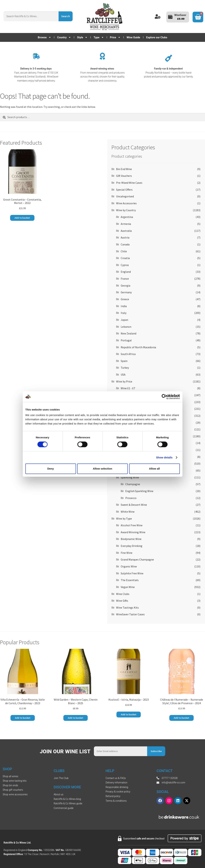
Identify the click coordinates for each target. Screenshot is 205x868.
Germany (126, 292)
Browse (44, 37)
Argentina (127, 217)
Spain (124, 361)
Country (64, 37)
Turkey (125, 368)
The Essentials (130, 580)
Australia (126, 231)
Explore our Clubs (157, 37)
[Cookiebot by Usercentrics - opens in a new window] (164, 396)
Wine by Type (124, 518)
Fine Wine (127, 553)
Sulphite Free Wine (132, 573)
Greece (125, 299)
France (125, 279)
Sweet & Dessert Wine (134, 505)
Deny (51, 469)
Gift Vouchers (124, 176)
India (124, 306)
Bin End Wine (124, 169)
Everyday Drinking (132, 546)
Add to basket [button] (22, 218)
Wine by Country (126, 210)
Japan (124, 320)
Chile (124, 251)
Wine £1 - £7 (128, 388)
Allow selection (103, 469)
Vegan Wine (128, 587)
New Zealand (129, 333)
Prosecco (131, 498)
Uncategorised (125, 196)
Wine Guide (133, 37)
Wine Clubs (123, 594)
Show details (164, 457)
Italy (124, 313)
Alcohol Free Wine (132, 525)
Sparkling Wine (130, 477)
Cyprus (125, 265)
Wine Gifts (122, 601)
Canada (125, 244)
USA (123, 375)
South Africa (128, 354)
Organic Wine (129, 566)
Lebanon (126, 327)
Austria (125, 237)
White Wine (128, 512)
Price (115, 37)
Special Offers (124, 190)
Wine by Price (124, 381)
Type (99, 37)
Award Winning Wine (133, 532)
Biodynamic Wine (131, 539)
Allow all (155, 469)
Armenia (126, 224)
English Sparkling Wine (139, 491)
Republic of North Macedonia (138, 347)
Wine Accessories (126, 203)
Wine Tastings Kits (127, 608)
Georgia (125, 285)
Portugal (126, 340)
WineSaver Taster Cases (130, 614)
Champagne (133, 484)
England (126, 272)
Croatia (125, 258)
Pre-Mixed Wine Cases (129, 183)
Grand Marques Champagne (137, 559)
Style (82, 37)
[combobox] (31, 16)
